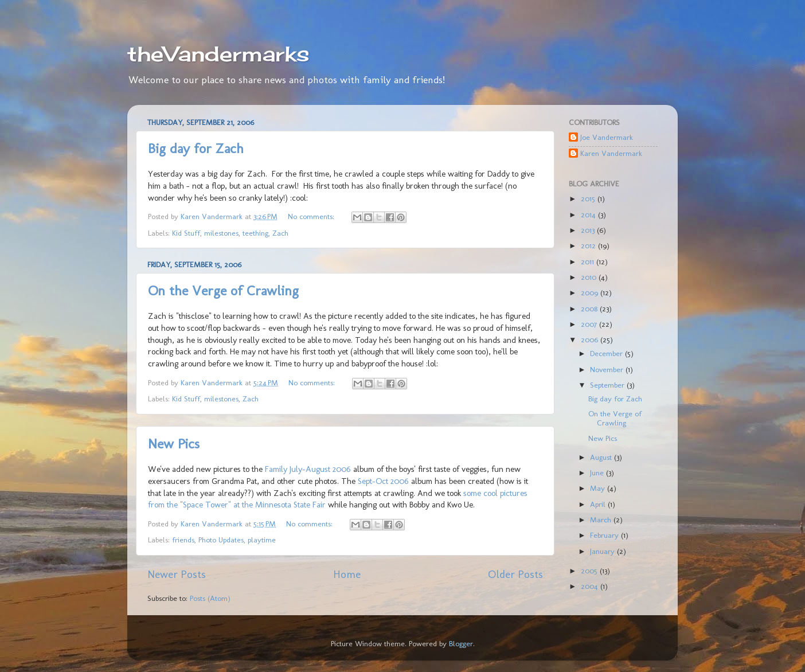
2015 (589, 198)
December (607, 353)
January (603, 551)
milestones (221, 233)
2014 (589, 214)
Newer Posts (177, 574)
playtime (262, 540)
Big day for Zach (196, 148)
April (599, 504)
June (598, 472)
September (608, 385)
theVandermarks (218, 54)
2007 (590, 324)
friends (183, 540)
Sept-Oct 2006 (383, 481)
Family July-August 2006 (308, 469)
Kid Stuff (186, 233)
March (602, 519)
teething (255, 233)
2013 (589, 230)
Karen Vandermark (611, 153)
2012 (589, 245)
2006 (591, 339)
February (605, 535)
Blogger (461, 643)
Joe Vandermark (607, 137)
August (602, 457)
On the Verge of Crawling (223, 290)
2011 (589, 261)
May (599, 488)
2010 (590, 277)
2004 (591, 586)
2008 (590, 308)
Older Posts (515, 574)
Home (347, 574)
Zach (280, 233)
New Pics (174, 444)
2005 (590, 571)
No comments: (312, 216)
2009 (591, 292)
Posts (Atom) (210, 598)
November (608, 369)
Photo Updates (221, 540)
